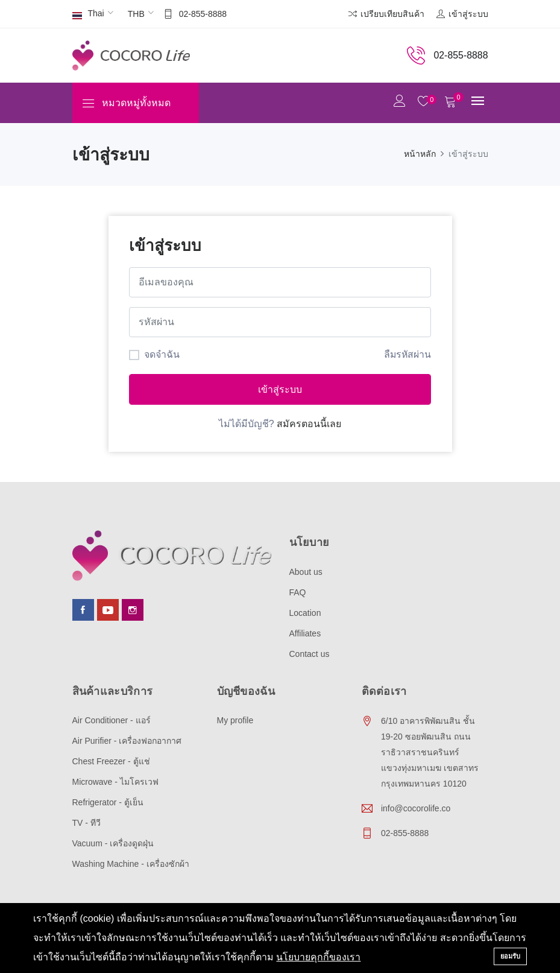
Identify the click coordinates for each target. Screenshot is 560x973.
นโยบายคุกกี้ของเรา (318, 957)
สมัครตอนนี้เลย (309, 424)
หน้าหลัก (420, 154)
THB (136, 14)
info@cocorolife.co (416, 808)
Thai (88, 14)
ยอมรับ (510, 956)
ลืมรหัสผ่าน (407, 354)
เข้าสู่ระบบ (280, 389)
